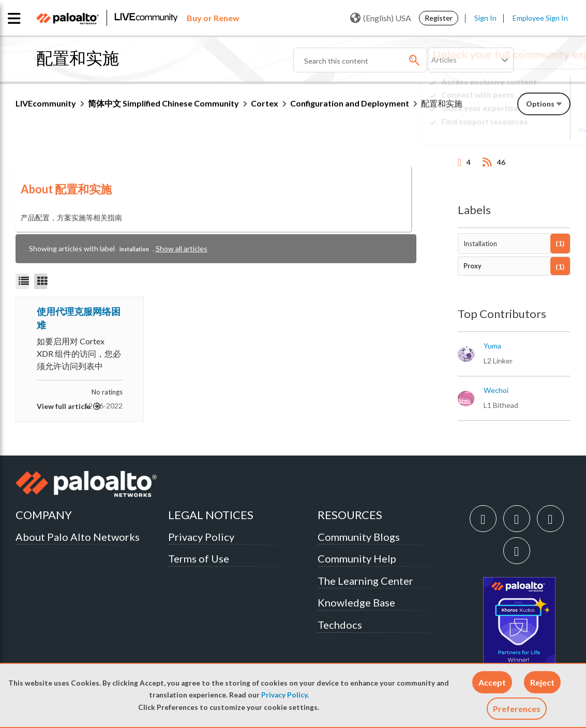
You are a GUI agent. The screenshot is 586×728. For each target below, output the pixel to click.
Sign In (485, 18)
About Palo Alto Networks (78, 537)
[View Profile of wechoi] (496, 390)
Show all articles (182, 248)
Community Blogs (359, 537)
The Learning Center (365, 581)
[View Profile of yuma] (492, 346)
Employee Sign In (540, 18)
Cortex (265, 103)
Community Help (357, 558)
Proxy (472, 266)
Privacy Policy (284, 695)
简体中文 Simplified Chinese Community (163, 103)
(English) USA (381, 18)
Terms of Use (199, 558)
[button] (492, 682)
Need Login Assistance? (524, 130)
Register (439, 18)
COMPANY (44, 515)
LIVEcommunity (46, 103)
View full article (64, 406)
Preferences (517, 709)
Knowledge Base (356, 602)
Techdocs (340, 625)
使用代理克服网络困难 (79, 318)
